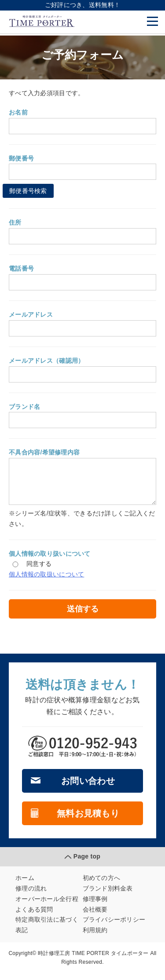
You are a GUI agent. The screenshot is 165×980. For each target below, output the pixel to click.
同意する (30, 570)
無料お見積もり (88, 820)
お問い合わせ (88, 787)
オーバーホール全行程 (47, 905)
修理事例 (95, 905)
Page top (87, 863)
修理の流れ (31, 895)
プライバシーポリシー (114, 926)
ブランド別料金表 (108, 895)
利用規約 (95, 937)
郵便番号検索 (28, 191)
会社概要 (95, 916)
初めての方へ (102, 884)
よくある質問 (34, 916)
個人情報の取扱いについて (46, 581)
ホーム (25, 884)
